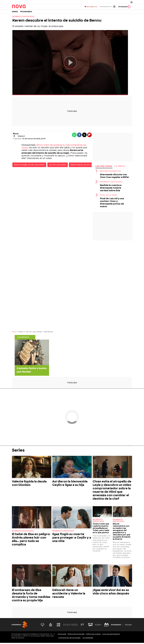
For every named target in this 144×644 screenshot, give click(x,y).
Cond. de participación (111, 635)
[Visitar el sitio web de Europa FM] (98, 626)
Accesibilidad (88, 639)
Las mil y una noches (58, 166)
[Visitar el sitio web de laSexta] (51, 626)
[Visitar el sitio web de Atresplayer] (118, 626)
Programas (26, 13)
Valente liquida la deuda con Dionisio (29, 484)
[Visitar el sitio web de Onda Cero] (90, 626)
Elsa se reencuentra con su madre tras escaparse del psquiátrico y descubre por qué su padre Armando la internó (122, 533)
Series (15, 13)
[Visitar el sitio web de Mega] (75, 626)
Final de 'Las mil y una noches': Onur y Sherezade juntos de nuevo (112, 204)
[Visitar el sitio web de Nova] (66, 626)
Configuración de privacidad (69, 639)
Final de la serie (108, 196)
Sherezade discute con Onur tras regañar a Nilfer (115, 177)
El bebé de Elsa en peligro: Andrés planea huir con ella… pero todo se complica (31, 540)
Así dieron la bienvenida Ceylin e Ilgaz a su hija (70, 484)
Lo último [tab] (120, 167)
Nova (14, 333)
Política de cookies (93, 635)
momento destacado (111, 183)
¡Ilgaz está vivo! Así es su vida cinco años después (111, 593)
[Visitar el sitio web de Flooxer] (129, 626)
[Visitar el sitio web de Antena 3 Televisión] (43, 626)
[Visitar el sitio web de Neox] (58, 626)
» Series (20, 333)
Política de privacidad (76, 635)
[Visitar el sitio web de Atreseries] (82, 626)
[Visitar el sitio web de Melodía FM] (106, 626)
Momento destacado (23, 532)
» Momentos (48, 333)
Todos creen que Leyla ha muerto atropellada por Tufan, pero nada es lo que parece (101, 529)
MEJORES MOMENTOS (110, 172)
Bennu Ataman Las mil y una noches (85, 166)
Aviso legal (62, 635)
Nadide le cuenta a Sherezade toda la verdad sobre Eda (111, 189)
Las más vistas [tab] (104, 167)
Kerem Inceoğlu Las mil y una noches (29, 166)
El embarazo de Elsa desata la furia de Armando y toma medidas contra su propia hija (31, 596)
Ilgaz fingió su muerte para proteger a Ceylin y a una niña (72, 539)
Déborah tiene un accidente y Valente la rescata (69, 595)
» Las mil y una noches (33, 333)
